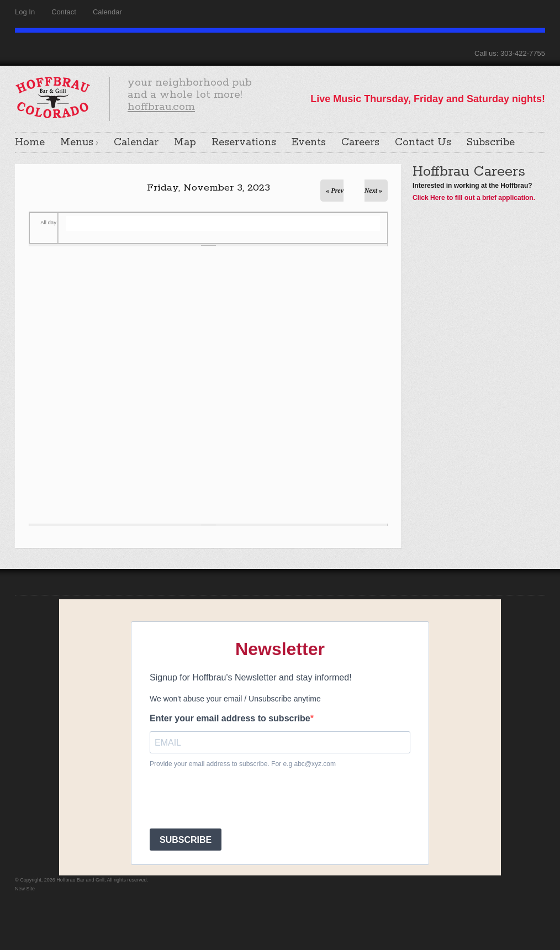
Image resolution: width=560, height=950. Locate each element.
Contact (64, 12)
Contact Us (423, 142)
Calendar (107, 12)
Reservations (244, 142)
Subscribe (491, 142)
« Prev (335, 191)
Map (185, 142)
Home (30, 142)
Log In (25, 12)
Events (309, 142)
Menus (77, 142)
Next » (373, 191)
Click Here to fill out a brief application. (474, 198)
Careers (360, 142)
